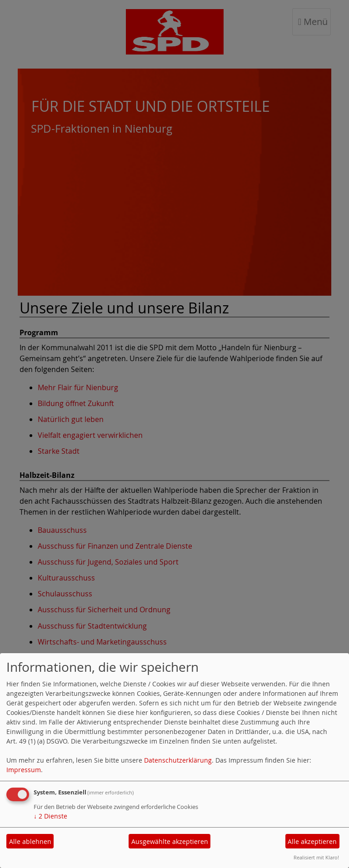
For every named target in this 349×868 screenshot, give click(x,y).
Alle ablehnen (30, 841)
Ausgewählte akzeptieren (170, 841)
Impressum (24, 770)
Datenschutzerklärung (178, 760)
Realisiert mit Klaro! (316, 857)
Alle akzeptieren (312, 841)
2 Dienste (50, 816)
